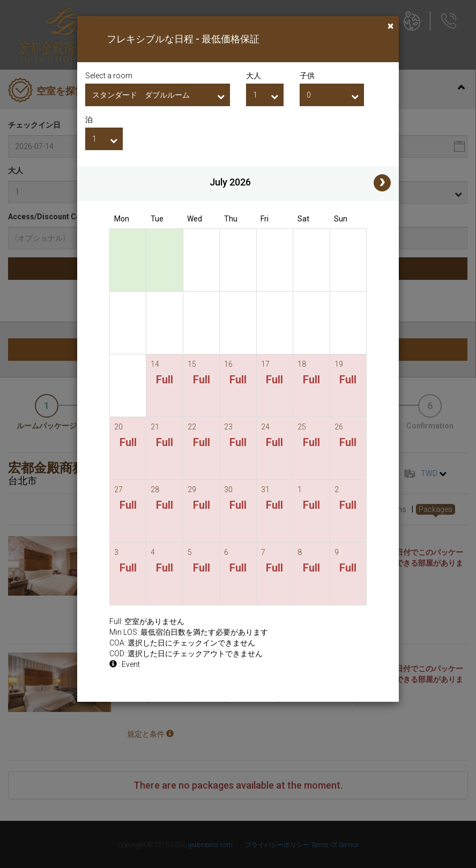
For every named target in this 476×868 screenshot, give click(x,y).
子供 (307, 76)
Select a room (109, 76)
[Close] (391, 26)
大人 (254, 76)
